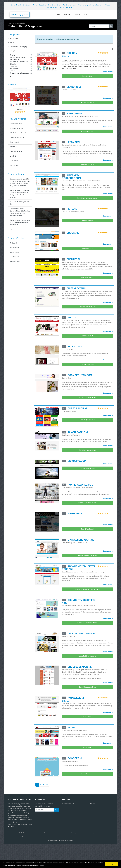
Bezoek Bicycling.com (87, 468)
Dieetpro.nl (27, 5)
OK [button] (112, 864)
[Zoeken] (111, 26)
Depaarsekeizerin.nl (39, 5)
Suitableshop (14, 248)
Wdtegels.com (15, 261)
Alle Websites (15, 165)
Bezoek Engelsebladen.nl (87, 687)
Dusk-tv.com (14, 161)
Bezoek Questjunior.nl (87, 420)
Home (59, 15)
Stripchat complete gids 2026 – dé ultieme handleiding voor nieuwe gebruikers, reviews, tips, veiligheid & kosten (20, 182)
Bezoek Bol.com (87, 76)
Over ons (47, 833)
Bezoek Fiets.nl (87, 220)
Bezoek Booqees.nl (87, 774)
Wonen (11, 77)
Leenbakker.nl (98, 5)
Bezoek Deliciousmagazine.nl (87, 656)
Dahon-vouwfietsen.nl (17, 138)
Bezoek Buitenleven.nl (87, 307)
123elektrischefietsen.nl (18, 133)
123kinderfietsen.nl (16, 128)
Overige (12, 51)
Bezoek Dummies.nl (87, 278)
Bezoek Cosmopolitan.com (87, 398)
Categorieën (20, 23)
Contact (21, 833)
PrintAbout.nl (14, 257)
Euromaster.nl (52, 7)
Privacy (74, 833)
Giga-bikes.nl (14, 142)
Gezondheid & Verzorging (18, 47)
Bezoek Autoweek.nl (87, 717)
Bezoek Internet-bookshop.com (87, 198)
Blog (86, 15)
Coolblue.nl (70, 7)
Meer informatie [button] (41, 865)
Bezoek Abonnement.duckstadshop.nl (87, 589)
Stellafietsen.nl (16, 5)
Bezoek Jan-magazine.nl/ (87, 450)
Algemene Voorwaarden (100, 833)
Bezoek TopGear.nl (87, 529)
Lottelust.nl (14, 156)
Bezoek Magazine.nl (87, 131)
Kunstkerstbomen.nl (69, 5)
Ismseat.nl (13, 147)
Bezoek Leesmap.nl (87, 165)
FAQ (21, 836)
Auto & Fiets (13, 38)
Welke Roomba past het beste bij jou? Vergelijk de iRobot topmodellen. (20, 222)
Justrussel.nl (14, 243)
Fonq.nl (61, 7)
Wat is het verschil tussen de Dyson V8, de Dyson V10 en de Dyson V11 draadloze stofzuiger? (20, 194)
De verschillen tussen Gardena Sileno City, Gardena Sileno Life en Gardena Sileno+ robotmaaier (20, 212)
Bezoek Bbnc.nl (87, 336)
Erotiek (11, 43)
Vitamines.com (15, 252)
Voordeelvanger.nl (85, 5)
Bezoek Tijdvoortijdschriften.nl (87, 623)
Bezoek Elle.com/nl (87, 364)
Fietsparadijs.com (16, 124)
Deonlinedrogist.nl (54, 5)
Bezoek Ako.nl (87, 747)
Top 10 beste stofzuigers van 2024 (20, 203)
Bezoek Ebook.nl (87, 248)
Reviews (78, 15)
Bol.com (107, 5)
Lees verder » (108, 72)
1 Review (66, 56)
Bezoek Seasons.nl (87, 103)
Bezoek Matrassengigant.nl (87, 556)
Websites (68, 15)
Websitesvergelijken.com (20, 15)
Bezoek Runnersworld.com (87, 503)
